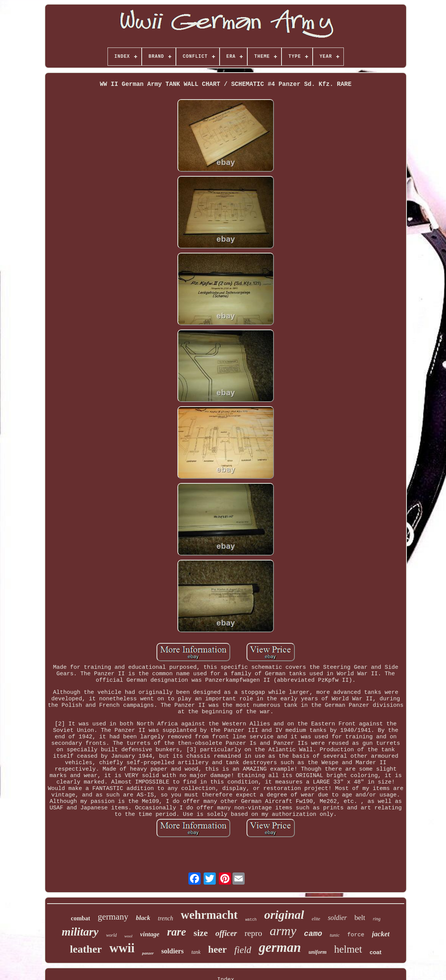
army (283, 931)
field (243, 950)
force (356, 935)
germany (113, 917)
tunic (335, 935)
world (111, 935)
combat (81, 918)
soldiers (173, 951)
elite (316, 919)
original (284, 915)
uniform (317, 952)
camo (313, 934)
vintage (150, 934)
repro (253, 933)
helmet (348, 949)
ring (376, 919)
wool (128, 936)
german (280, 948)
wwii (122, 948)
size (201, 933)
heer (217, 949)
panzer (148, 953)
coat (376, 952)
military (80, 932)
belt (360, 917)
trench (165, 918)
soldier (337, 918)
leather (86, 949)
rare (177, 932)
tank (196, 952)
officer (226, 933)
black (143, 918)
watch (251, 920)
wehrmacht (209, 915)
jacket (381, 934)
